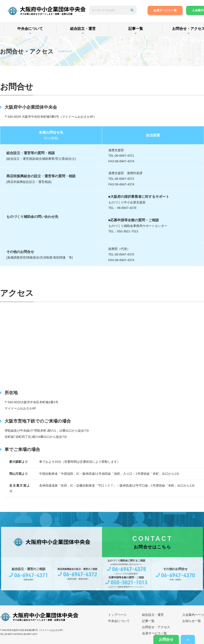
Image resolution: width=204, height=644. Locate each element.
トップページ (117, 615)
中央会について (30, 29)
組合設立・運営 (83, 29)
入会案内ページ (193, 615)
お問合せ (166, 639)
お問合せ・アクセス (156, 627)
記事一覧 (136, 29)
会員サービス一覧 (165, 10)
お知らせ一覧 (192, 621)
